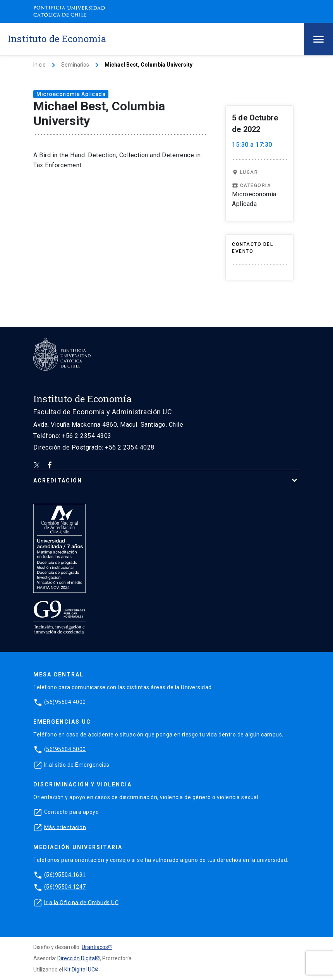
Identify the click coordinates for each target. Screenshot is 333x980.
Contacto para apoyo (72, 812)
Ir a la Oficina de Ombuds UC (81, 902)
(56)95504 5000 (65, 749)
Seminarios (75, 65)
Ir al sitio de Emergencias (77, 764)
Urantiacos (95, 947)
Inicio (39, 65)
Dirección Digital (77, 958)
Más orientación (65, 827)
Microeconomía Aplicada (71, 94)
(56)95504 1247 (65, 887)
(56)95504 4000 (65, 702)
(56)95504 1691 (65, 874)
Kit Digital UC (80, 970)
